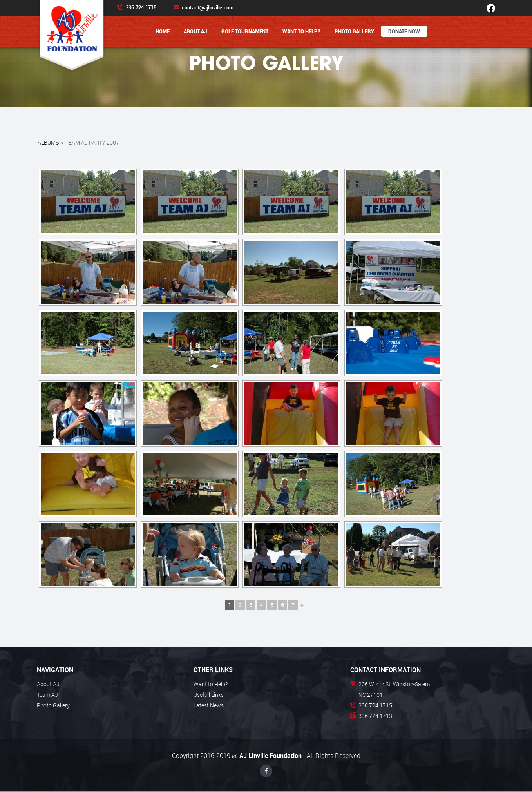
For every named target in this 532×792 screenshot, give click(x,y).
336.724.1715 (137, 7)
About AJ (195, 31)
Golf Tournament (245, 31)
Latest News (209, 705)
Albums (48, 142)
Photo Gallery (354, 31)
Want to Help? (301, 31)
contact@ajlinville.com (203, 7)
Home (163, 31)
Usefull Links (209, 695)
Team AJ (47, 695)
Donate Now (404, 31)
